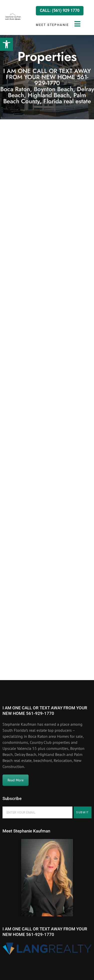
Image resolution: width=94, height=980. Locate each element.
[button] (7, 44)
